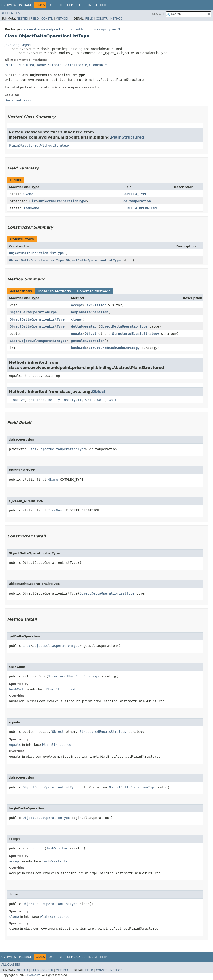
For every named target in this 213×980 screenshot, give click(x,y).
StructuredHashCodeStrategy (114, 348)
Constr (47, 19)
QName (28, 194)
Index (93, 5)
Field (35, 19)
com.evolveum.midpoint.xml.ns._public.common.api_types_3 (70, 29)
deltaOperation (137, 201)
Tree (61, 5)
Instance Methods (54, 291)
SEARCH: (159, 14)
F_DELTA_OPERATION (140, 208)
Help (103, 5)
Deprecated (76, 5)
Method (62, 19)
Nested (22, 19)
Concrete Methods (94, 291)
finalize (17, 400)
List (33, 201)
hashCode (79, 348)
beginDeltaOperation (90, 312)
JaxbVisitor (96, 305)
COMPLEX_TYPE (135, 194)
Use (52, 5)
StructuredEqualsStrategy (136, 334)
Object (91, 334)
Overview (9, 5)
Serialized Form (18, 100)
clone (76, 319)
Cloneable (98, 65)
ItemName (31, 208)
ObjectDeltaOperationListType (36, 253)
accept (77, 305)
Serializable (75, 65)
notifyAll (73, 400)
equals (77, 334)
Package (25, 5)
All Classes (11, 13)
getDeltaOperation (88, 341)
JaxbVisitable (49, 65)
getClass (36, 400)
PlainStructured (19, 65)
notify (54, 400)
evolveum (34, 975)
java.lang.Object (18, 45)
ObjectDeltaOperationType (62, 201)
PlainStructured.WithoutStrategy (39, 145)
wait (89, 400)
